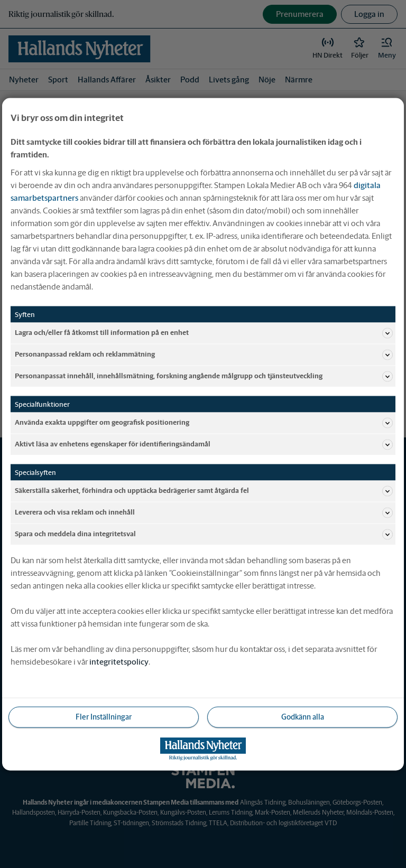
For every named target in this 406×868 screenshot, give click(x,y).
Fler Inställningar (104, 716)
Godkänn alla (303, 716)
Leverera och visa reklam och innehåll (204, 512)
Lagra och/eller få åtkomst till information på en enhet (204, 333)
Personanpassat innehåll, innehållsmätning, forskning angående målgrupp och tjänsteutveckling (204, 376)
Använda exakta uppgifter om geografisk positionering (204, 423)
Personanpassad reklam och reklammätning (204, 354)
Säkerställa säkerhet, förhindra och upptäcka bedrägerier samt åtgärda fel (204, 491)
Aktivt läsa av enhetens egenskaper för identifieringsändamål (204, 444)
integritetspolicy (119, 661)
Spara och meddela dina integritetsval (204, 534)
